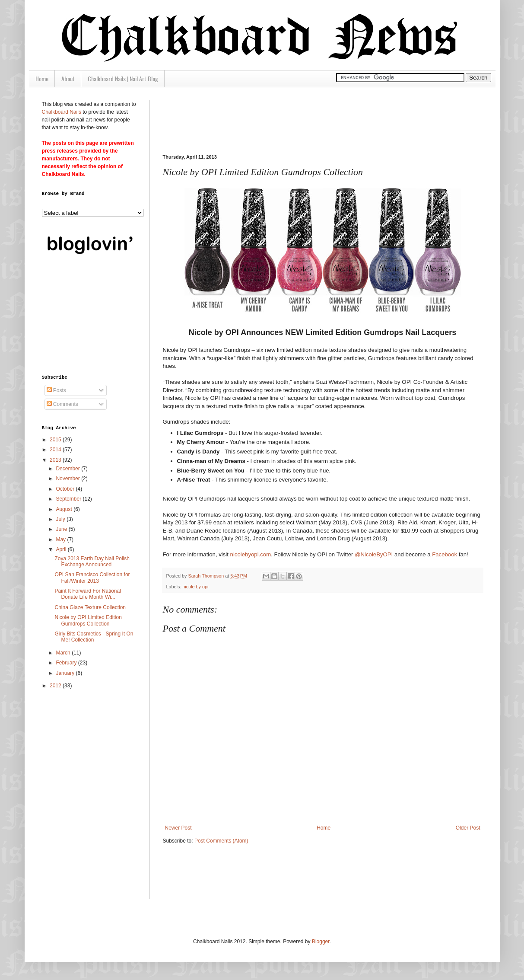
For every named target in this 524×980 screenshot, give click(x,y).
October (66, 489)
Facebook (445, 554)
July (61, 519)
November (68, 479)
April (62, 549)
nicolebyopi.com (251, 554)
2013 (56, 460)
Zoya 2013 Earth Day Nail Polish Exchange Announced (92, 562)
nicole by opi (195, 587)
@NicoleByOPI (374, 554)
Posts (56, 390)
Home (42, 78)
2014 (56, 450)
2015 (56, 440)
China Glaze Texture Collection (90, 607)
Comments (62, 404)
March (64, 653)
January (66, 673)
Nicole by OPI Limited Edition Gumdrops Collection (88, 620)
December (68, 469)
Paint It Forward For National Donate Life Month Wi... (87, 594)
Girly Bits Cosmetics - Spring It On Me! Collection (94, 637)
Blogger (321, 942)
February (67, 663)
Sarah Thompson (207, 576)
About (68, 78)
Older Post (468, 828)
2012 (56, 686)
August (65, 509)
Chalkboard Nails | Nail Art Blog (123, 78)
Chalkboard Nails (62, 112)
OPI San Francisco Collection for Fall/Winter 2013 (92, 578)
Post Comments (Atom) (221, 841)
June (62, 529)
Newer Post (178, 828)
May (61, 539)
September (69, 499)
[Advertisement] (320, 120)
